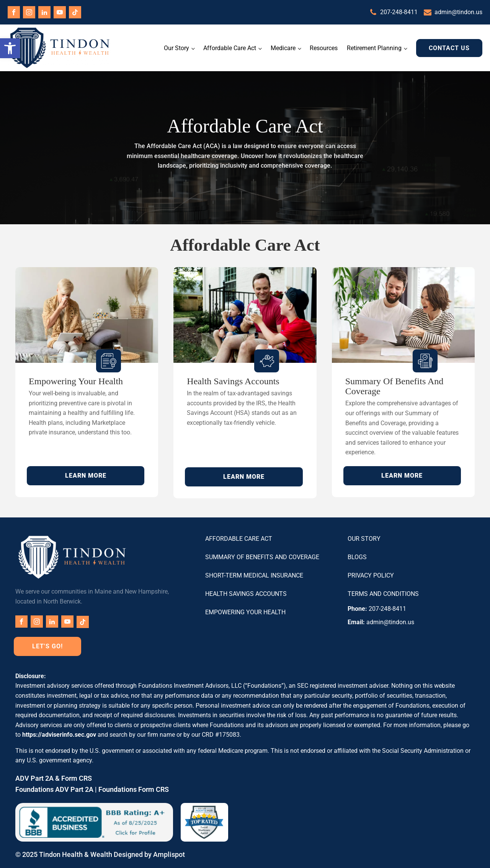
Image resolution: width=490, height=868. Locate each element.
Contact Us (449, 48)
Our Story (176, 48)
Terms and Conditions (383, 594)
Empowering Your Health (245, 612)
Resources (324, 48)
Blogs (357, 557)
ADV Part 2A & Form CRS (54, 778)
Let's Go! (47, 646)
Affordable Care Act (230, 48)
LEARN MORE (86, 476)
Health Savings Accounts (246, 594)
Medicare (283, 48)
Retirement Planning (374, 48)
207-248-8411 (399, 12)
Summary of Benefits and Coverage (262, 557)
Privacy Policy (371, 575)
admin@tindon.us (458, 12)
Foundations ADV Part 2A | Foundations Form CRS (92, 789)
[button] (10, 48)
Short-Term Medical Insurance (254, 575)
